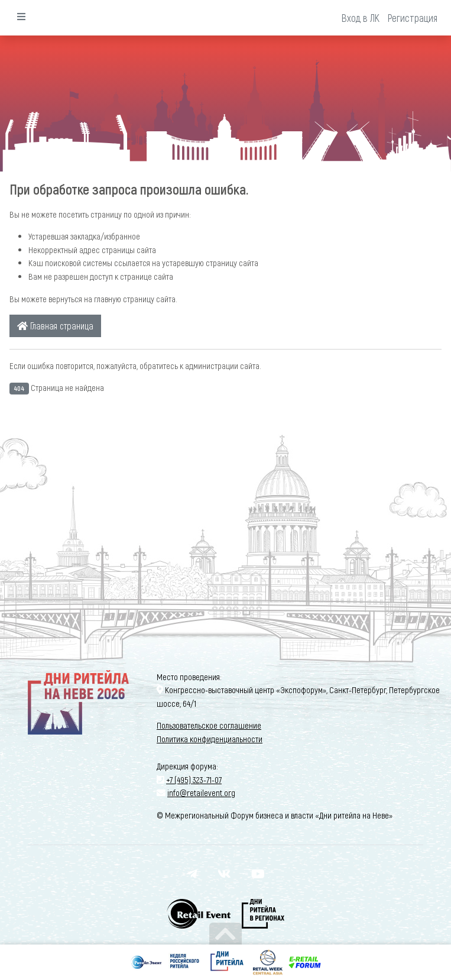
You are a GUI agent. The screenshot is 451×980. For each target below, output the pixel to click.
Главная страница (55, 326)
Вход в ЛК (361, 18)
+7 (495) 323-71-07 (194, 780)
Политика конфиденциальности (210, 739)
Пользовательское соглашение (209, 725)
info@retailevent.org (201, 793)
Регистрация (413, 18)
